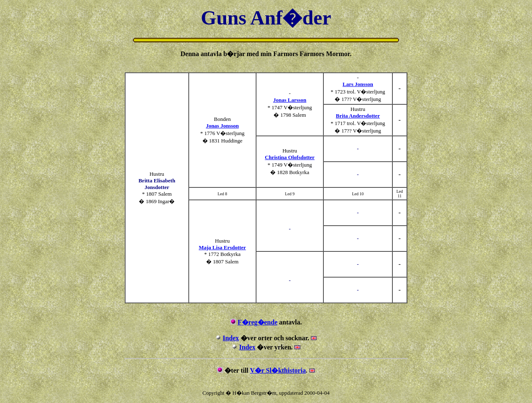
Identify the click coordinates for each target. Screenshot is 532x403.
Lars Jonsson (358, 84)
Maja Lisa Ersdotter (222, 247)
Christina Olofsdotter (290, 157)
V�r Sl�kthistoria (278, 370)
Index (231, 338)
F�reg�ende (258, 322)
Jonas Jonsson (222, 126)
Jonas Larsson (290, 100)
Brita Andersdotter (358, 116)
